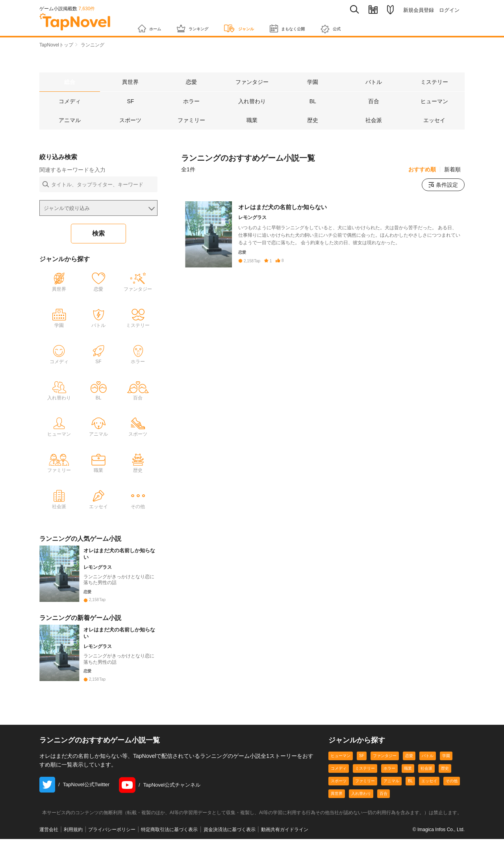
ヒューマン (341, 782)
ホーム (153, 24)
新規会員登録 (419, 10)
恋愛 (409, 782)
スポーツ (339, 807)
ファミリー (365, 807)
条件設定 (443, 186)
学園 (446, 782)
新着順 (452, 170)
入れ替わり (361, 820)
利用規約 (73, 856)
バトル (428, 782)
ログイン (449, 10)
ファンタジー (385, 782)
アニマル (391, 807)
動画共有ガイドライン (285, 856)
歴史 (445, 794)
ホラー (389, 794)
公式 (375, 25)
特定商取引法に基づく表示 (169, 856)
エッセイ (429, 807)
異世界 (337, 820)
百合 (384, 820)
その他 (452, 807)
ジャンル (263, 24)
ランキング (206, 24)
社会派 (426, 794)
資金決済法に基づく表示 (230, 856)
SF (362, 782)
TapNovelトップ (56, 45)
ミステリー (365, 794)
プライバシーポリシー (112, 856)
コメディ (339, 794)
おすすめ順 (422, 170)
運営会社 (49, 856)
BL (410, 807)
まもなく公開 (323, 24)
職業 (408, 794)
